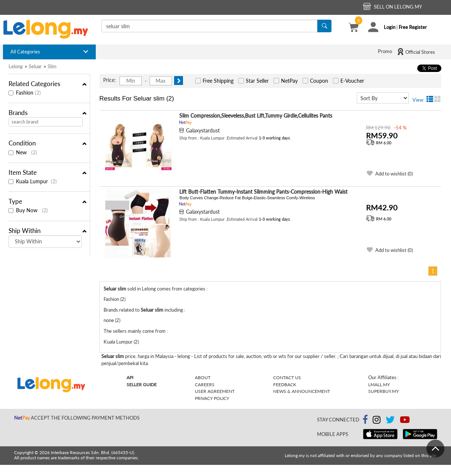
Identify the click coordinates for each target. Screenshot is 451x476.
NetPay (289, 81)
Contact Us (287, 377)
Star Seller (257, 81)
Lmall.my (379, 385)
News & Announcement (302, 391)
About (203, 377)
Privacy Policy (212, 398)
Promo (385, 51)
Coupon (319, 81)
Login (390, 27)
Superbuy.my (383, 391)
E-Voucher (352, 81)
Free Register (413, 27)
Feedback (285, 385)
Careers (205, 385)
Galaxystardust (203, 130)
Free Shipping (218, 81)
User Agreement (215, 391)
